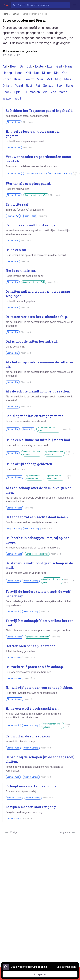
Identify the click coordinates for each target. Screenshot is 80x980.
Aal (5, 66)
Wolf (18, 98)
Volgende (67, 832)
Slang (69, 86)
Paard (19, 86)
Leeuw (29, 79)
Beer (13, 66)
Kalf (28, 73)
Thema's (15, 14)
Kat (37, 73)
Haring (7, 73)
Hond (19, 73)
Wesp (63, 92)
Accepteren (43, 975)
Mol (49, 79)
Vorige (11, 832)
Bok (29, 66)
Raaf (29, 86)
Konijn (7, 79)
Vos (53, 92)
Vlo (45, 92)
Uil (25, 92)
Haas (69, 66)
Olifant (7, 86)
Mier (40, 79)
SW (6, 5)
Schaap (48, 86)
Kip (56, 73)
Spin (17, 92)
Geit (59, 66)
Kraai (18, 79)
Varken (35, 92)
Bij (22, 66)
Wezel (7, 98)
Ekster (40, 66)
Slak (59, 86)
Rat (38, 86)
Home (5, 14)
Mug (58, 79)
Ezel (50, 66)
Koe (65, 73)
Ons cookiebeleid (66, 967)
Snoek (7, 92)
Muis (68, 79)
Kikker (46, 73)
